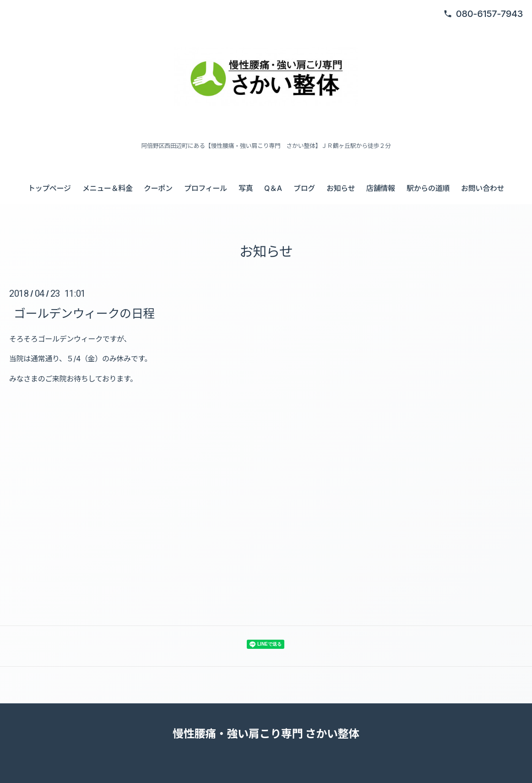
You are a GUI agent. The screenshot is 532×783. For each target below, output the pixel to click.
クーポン (158, 188)
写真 (246, 188)
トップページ (49, 188)
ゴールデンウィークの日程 (84, 313)
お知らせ (341, 188)
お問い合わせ (483, 188)
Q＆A (273, 188)
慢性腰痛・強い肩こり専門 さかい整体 (266, 734)
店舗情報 (381, 188)
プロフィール (206, 188)
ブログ (304, 188)
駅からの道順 (428, 188)
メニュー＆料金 (108, 188)
